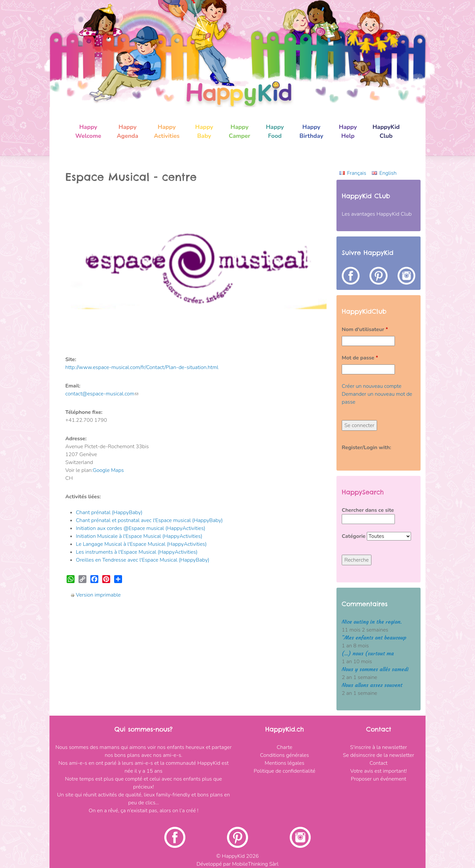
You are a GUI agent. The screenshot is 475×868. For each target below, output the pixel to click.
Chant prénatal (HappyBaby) (109, 512)
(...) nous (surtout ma (368, 653)
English (388, 173)
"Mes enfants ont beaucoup (374, 638)
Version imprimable (96, 595)
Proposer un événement (379, 779)
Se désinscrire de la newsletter (379, 755)
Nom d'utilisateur (365, 329)
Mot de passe (360, 358)
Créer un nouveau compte (372, 386)
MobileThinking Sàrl (255, 864)
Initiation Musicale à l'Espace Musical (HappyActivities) (139, 536)
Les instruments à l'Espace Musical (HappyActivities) (137, 552)
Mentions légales (284, 763)
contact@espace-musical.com (102, 394)
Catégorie (354, 536)
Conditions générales (284, 755)
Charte (285, 747)
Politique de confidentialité (285, 771)
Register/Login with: (366, 448)
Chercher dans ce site (368, 510)
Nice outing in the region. (372, 622)
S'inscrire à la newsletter (378, 747)
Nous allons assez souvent (372, 685)
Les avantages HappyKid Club (377, 214)
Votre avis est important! (379, 771)
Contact (378, 763)
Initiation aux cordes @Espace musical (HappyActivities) (141, 528)
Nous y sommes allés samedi (375, 669)
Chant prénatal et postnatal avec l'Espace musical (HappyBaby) (149, 520)
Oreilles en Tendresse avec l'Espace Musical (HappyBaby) (143, 560)
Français (357, 173)
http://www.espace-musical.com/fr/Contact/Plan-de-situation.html (142, 367)
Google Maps (108, 470)
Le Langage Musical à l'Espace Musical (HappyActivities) (141, 544)
